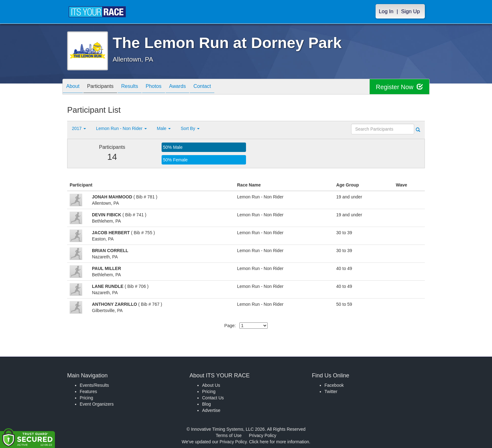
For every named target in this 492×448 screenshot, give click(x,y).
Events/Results (94, 385)
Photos (165, 87)
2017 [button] (79, 128)
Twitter (331, 391)
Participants (105, 87)
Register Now (399, 87)
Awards (192, 87)
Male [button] (164, 128)
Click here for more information (279, 442)
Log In (386, 11)
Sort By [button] (190, 128)
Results (138, 87)
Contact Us (213, 398)
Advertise (211, 410)
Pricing (86, 398)
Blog (206, 404)
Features (88, 391)
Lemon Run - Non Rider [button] (121, 128)
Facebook (334, 385)
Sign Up (410, 11)
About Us (211, 385)
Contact (219, 87)
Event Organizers (97, 404)
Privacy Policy (262, 435)
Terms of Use (229, 435)
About (74, 87)
